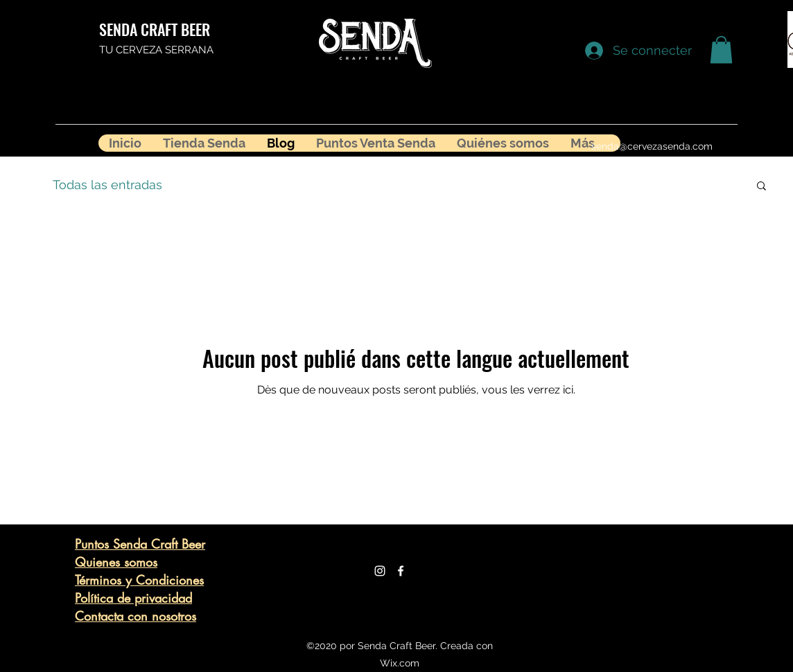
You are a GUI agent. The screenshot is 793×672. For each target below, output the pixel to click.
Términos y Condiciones (139, 580)
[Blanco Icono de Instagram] (380, 571)
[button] (721, 50)
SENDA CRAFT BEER (155, 29)
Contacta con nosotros (136, 616)
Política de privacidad (133, 598)
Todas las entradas (107, 185)
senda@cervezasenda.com (652, 146)
